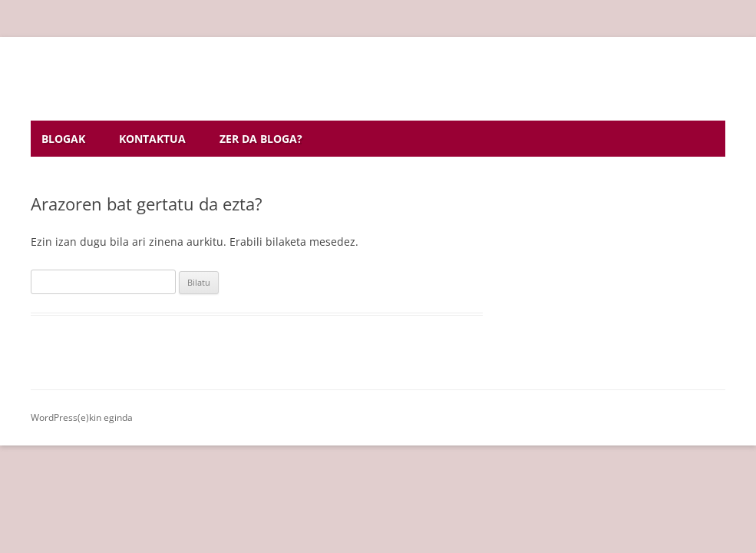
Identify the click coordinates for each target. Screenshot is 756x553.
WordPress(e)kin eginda (82, 417)
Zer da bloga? (261, 139)
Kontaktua (152, 139)
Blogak (63, 139)
